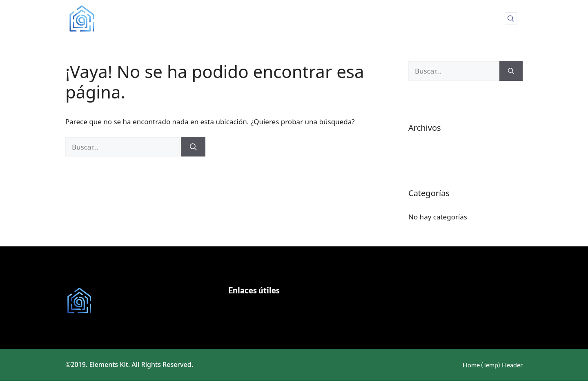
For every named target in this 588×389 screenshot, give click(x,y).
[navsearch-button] (511, 18)
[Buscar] (193, 147)
